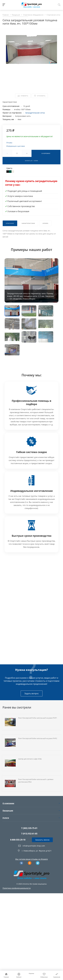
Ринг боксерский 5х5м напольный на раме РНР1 (38, 718)
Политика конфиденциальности (17, 888)
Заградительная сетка (35, 113)
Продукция (8, 811)
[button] (12, 311)
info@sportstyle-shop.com (34, 846)
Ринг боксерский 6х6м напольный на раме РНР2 (38, 738)
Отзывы (9, 143)
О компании (8, 803)
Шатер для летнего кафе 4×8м (30, 759)
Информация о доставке (16, 146)
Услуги (6, 818)
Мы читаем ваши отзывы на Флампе (32, 859)
